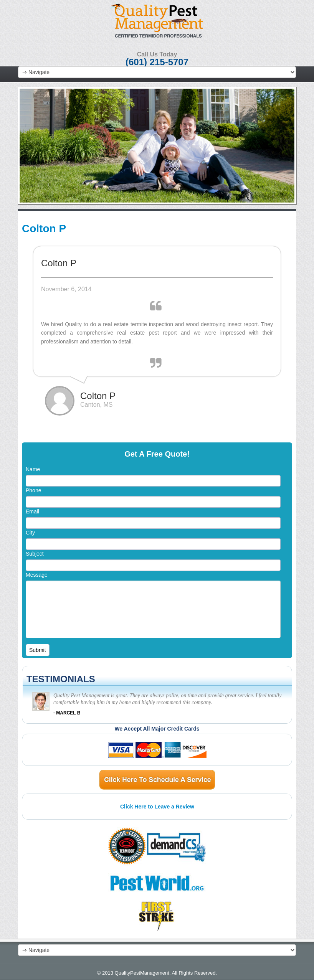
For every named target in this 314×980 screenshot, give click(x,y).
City (30, 533)
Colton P (44, 229)
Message (37, 575)
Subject (35, 554)
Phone (33, 490)
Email (32, 511)
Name (33, 469)
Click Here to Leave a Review (157, 807)
